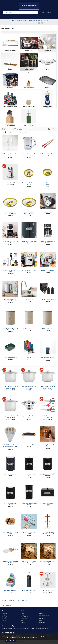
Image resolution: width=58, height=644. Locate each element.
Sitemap (23, 622)
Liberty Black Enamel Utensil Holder (29, 504)
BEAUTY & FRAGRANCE (31, 17)
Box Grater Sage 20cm (10, 183)
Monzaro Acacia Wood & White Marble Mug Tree (48, 533)
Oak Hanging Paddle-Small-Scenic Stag (48, 562)
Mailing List (5, 617)
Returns (23, 615)
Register (49, 12)
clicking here (34, 637)
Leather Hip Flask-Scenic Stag (48, 446)
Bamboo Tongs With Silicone (48, 154)
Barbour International (44, 615)
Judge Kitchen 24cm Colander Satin (29, 417)
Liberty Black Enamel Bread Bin (29, 475)
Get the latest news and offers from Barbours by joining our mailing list (29, 20)
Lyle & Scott (42, 619)
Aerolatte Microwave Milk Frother (29, 155)
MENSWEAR (11, 17)
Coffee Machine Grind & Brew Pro (10, 242)
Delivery (23, 613)
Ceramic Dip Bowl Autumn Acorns (29, 184)
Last (26, 132)
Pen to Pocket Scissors (10, 591)
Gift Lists (4, 621)
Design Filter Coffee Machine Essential (48, 242)
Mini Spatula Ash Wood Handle (29, 533)
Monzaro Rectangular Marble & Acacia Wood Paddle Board (10, 562)
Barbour (41, 613)
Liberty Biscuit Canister (10, 474)
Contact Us (34, 23)
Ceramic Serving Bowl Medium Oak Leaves (29, 213)
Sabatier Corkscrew (48, 591)
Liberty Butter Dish (48, 503)
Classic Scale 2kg (48, 212)
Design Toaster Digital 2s (29, 270)
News (27, 23)
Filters (5, 32)
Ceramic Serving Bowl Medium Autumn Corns (10, 213)
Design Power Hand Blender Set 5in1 (10, 271)
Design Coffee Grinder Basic (29, 241)
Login (43, 12)
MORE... (51, 17)
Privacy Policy (24, 619)
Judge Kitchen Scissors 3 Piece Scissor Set (48, 417)
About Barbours (20, 23)
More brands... (43, 622)
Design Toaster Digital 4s (48, 270)
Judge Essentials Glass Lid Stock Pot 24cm (29, 387)
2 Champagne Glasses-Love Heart (10, 155)
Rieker (41, 621)
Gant (41, 617)
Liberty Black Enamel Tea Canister (10, 504)
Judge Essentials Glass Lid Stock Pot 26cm (48, 387)
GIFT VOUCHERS (43, 17)
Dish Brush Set (29, 299)
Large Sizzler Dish (29, 445)
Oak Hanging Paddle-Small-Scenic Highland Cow (29, 562)
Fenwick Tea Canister (48, 329)
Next (23, 132)
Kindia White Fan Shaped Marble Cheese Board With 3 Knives (10, 446)
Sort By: (6, 129)
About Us (4, 613)
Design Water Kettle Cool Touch (10, 300)
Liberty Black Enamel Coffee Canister (48, 475)
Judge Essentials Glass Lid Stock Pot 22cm (10, 387)
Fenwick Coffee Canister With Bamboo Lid (10, 329)
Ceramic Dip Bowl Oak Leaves (48, 184)
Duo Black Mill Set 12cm (48, 299)
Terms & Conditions (25, 617)
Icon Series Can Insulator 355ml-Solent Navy (48, 358)
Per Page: (15, 129)
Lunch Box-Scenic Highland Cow (10, 533)
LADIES (3, 17)
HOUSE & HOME (20, 17)
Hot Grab (29, 358)
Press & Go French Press (29, 591)
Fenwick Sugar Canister (29, 329)
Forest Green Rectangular (10, 358)
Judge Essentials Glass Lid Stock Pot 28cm (10, 417)
